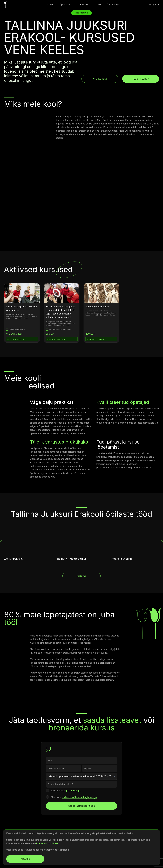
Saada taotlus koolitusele (82, 806)
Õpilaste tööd (66, 4)
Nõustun (25, 859)
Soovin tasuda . (66, 791)
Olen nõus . (74, 797)
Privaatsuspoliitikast (47, 843)
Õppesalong (113, 4)
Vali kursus (100, 79)
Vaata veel (81, 576)
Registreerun (141, 79)
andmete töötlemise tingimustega (79, 797)
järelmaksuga (73, 791)
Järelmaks (83, 4)
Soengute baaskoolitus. (98, 307)
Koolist (98, 4)
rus (157, 4)
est (151, 4)
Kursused (49, 4)
